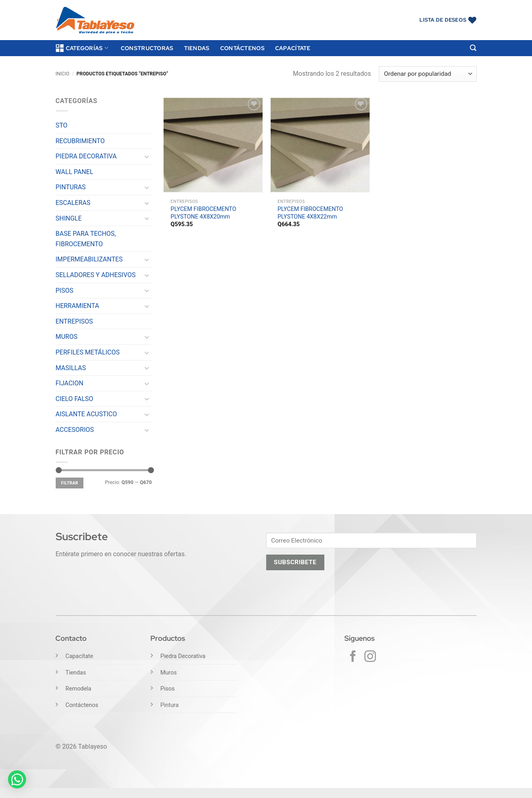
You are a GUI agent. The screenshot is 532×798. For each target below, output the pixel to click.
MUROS (67, 337)
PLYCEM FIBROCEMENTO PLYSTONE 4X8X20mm (204, 213)
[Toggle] (147, 156)
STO (62, 125)
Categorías (82, 48)
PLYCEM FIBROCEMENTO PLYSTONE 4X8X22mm (310, 213)
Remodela (78, 689)
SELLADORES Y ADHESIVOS (96, 275)
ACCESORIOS (75, 430)
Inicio (63, 74)
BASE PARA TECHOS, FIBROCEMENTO (86, 239)
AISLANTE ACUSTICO (86, 414)
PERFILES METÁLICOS (88, 352)
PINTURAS (71, 187)
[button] (473, 48)
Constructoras (147, 48)
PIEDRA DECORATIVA (86, 156)
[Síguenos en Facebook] (353, 657)
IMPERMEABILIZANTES (89, 259)
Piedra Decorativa (183, 656)
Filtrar (70, 483)
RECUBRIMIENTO (80, 141)
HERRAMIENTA (78, 306)
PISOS (65, 291)
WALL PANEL (75, 172)
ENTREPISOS (74, 321)
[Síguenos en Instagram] (370, 657)
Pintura (170, 705)
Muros (169, 673)
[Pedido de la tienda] (428, 74)
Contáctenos (242, 48)
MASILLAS (71, 368)
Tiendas (197, 48)
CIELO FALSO (75, 399)
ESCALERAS (73, 203)
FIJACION (70, 383)
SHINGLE (69, 218)
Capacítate (293, 48)
